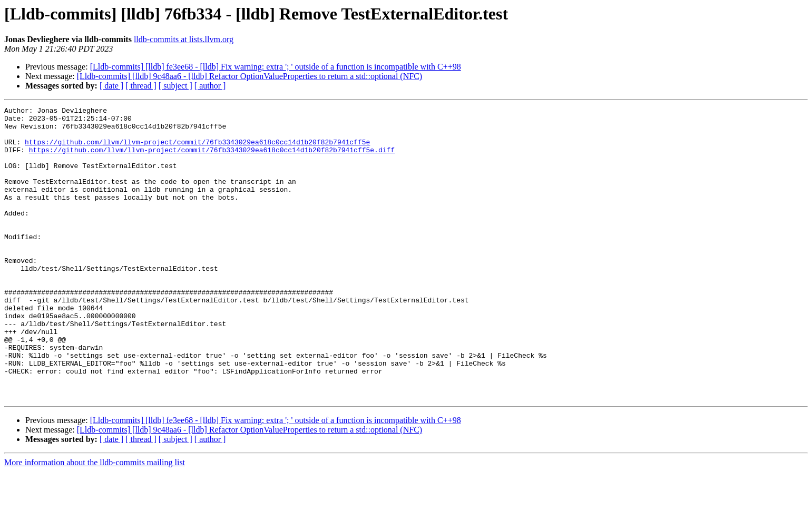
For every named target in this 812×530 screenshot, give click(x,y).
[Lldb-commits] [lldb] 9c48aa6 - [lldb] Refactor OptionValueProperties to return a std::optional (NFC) (250, 76)
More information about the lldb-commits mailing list (95, 521)
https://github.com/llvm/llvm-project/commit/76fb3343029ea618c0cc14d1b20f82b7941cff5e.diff (212, 159)
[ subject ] (175, 86)
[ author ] (210, 86)
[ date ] (111, 86)
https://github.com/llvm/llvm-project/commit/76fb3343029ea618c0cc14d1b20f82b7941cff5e (197, 150)
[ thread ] (141, 86)
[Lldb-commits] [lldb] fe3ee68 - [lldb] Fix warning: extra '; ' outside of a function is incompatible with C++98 (276, 67)
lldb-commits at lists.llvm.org (184, 39)
